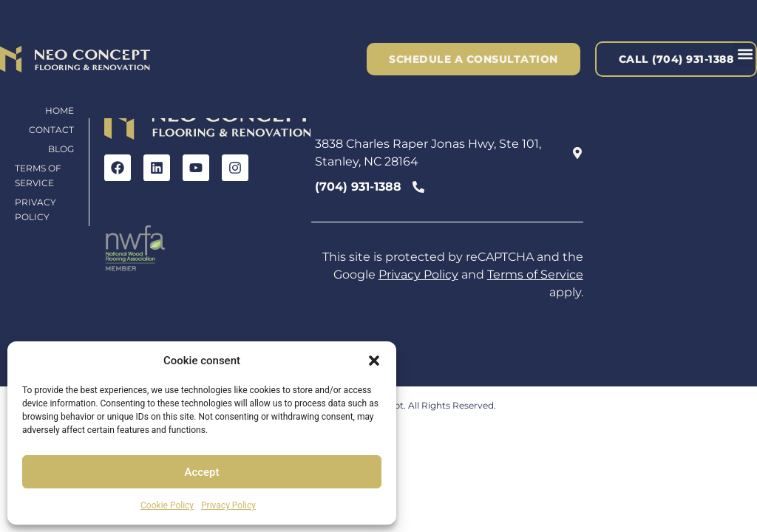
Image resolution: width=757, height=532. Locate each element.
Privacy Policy (228, 505)
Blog (61, 149)
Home (60, 110)
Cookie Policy (167, 505)
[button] (374, 361)
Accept (201, 472)
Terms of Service (38, 175)
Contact (51, 130)
